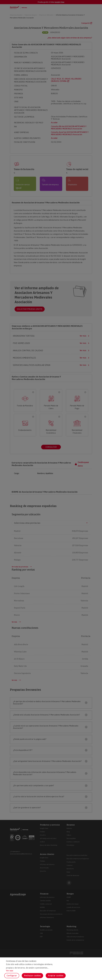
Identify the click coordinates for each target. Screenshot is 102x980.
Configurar (12, 976)
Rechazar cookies (32, 976)
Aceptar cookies (56, 976)
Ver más (10, 971)
